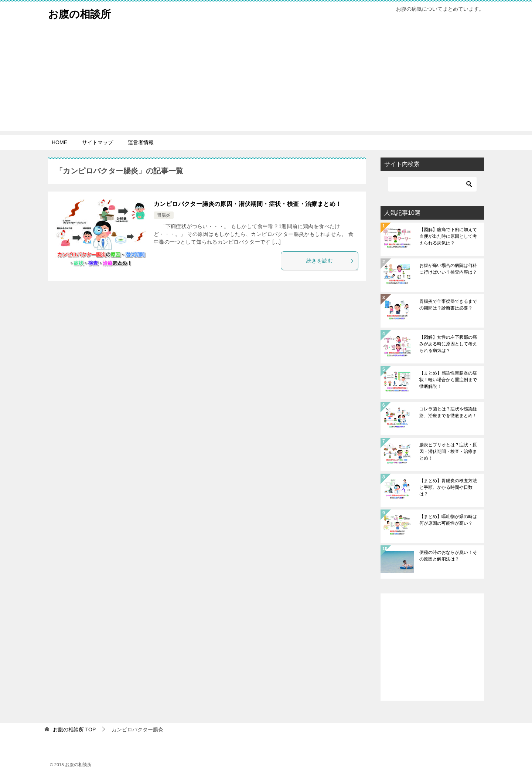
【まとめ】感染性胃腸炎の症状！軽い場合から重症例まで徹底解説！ (448, 380)
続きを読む (330, 261)
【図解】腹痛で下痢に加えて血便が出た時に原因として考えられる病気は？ (448, 236)
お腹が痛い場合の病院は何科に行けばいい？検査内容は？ (448, 269)
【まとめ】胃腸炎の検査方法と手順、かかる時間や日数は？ (448, 487)
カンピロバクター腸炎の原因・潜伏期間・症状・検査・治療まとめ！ (248, 204)
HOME (59, 142)
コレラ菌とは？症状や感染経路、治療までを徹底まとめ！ (448, 412)
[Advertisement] (266, 79)
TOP (74, 729)
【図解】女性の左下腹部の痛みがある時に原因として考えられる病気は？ (448, 344)
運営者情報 (141, 142)
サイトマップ (98, 142)
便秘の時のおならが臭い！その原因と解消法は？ (448, 556)
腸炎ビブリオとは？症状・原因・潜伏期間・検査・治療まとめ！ (448, 451)
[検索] (432, 184)
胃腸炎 (164, 215)
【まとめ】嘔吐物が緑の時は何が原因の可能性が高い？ (448, 520)
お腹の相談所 (82, 13)
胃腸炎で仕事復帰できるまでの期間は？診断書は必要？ (448, 305)
